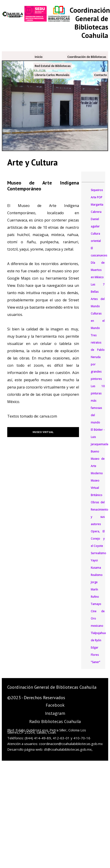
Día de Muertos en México (98, 270)
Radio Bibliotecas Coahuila (55, 721)
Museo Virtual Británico (97, 488)
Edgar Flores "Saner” (95, 655)
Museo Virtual (43, 432)
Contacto (100, 75)
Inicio (39, 57)
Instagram (55, 713)
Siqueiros (97, 190)
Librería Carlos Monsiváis (52, 75)
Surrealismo (98, 553)
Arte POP (97, 197)
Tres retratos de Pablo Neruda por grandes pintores (98, 357)
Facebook (55, 705)
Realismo (97, 575)
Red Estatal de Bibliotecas (53, 66)
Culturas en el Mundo (98, 321)
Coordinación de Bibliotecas (87, 57)
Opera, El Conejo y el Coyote (98, 539)
